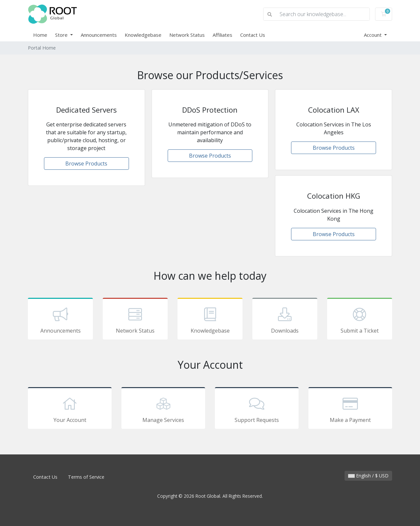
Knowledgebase (143, 35)
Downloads (285, 320)
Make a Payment (350, 409)
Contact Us (253, 35)
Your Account (70, 409)
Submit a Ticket (360, 320)
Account (373, 35)
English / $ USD (368, 476)
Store (62, 35)
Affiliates (222, 35)
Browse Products (86, 164)
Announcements (99, 35)
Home (40, 35)
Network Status (187, 35)
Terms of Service (86, 477)
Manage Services (163, 409)
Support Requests (257, 409)
